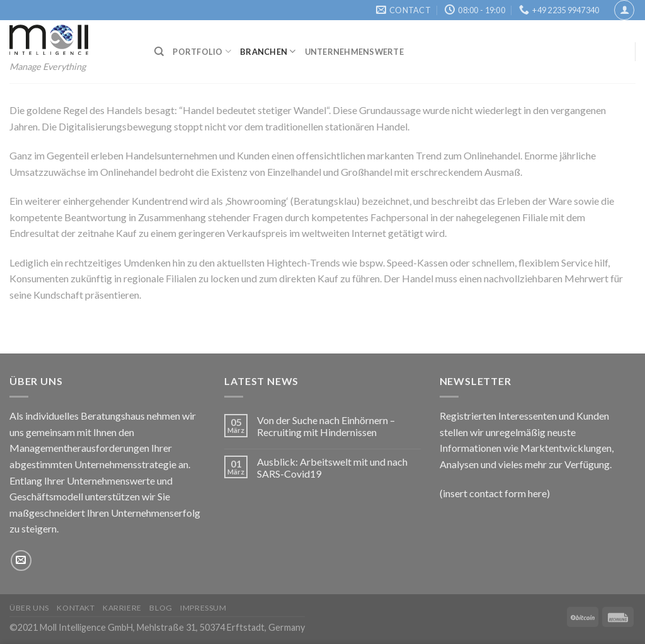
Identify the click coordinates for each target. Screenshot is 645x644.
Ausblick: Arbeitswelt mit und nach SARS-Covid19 (332, 468)
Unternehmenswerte (354, 52)
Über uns (29, 608)
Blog (161, 608)
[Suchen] (159, 52)
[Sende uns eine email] (21, 561)
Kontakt (76, 608)
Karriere (122, 608)
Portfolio (202, 51)
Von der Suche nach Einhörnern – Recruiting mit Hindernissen (326, 426)
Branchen (268, 51)
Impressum (203, 608)
